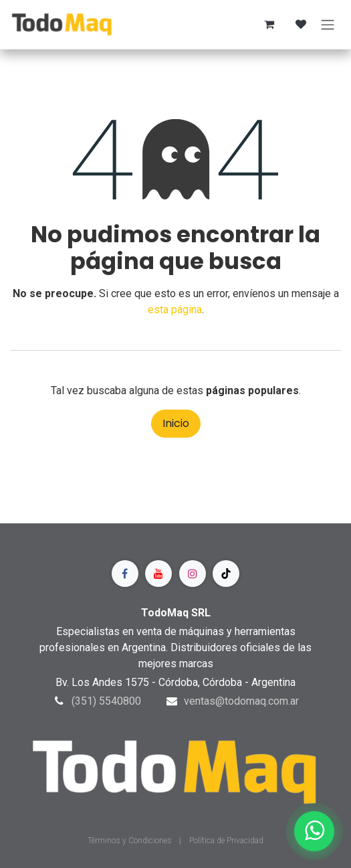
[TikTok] (226, 574)
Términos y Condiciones (131, 841)
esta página (175, 310)
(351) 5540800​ (106, 701)
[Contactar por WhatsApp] (314, 831)
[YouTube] (158, 574)
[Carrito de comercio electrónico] (269, 24)
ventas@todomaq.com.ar (241, 701)
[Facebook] (125, 574)
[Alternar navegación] (328, 24)
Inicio (176, 423)
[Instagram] (193, 574)
